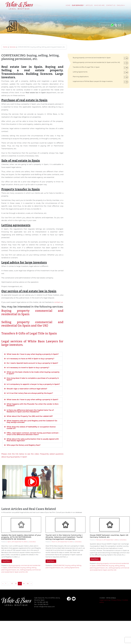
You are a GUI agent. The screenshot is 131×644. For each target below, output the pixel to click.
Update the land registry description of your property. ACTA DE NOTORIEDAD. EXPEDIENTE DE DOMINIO (21, 537)
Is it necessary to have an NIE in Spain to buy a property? (30, 359)
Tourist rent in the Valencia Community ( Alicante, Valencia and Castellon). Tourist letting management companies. (64, 537)
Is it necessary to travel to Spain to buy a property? (28, 368)
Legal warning (105, 600)
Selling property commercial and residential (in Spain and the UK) (32, 324)
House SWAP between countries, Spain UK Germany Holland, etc (109, 536)
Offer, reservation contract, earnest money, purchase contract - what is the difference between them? (33, 434)
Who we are (99, 5)
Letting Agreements (72, 568)
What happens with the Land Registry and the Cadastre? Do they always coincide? (32, 421)
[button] (32, 354)
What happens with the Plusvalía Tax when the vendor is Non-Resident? (33, 405)
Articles (89, 5)
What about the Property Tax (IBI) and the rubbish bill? (30, 416)
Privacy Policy (116, 600)
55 (28, 584)
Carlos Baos (32, 542)
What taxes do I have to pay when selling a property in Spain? (32, 400)
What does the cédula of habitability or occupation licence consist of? (31, 428)
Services (13, 47)
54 (24, 584)
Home (68, 5)
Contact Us (111, 5)
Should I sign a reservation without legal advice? (27, 389)
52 (16, 584)
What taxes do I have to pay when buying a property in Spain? (33, 354)
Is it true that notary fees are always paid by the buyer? (30, 393)
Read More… (7, 561)
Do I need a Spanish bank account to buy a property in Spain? (32, 363)
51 (12, 584)
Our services (77, 5)
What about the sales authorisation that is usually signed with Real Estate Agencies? (33, 440)
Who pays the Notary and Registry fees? (24, 445)
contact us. (59, 302)
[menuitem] (121, 5)
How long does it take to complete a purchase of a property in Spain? (33, 379)
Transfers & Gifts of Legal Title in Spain (29, 333)
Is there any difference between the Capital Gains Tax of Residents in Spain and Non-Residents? (30, 411)
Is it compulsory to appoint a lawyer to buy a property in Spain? (33, 384)
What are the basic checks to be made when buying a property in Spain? (33, 373)
